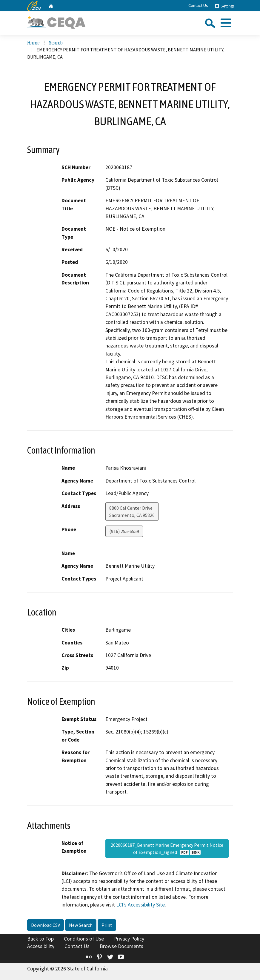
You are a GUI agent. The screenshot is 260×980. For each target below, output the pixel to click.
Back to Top (40, 939)
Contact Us (198, 5)
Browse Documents (121, 946)
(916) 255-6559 (124, 531)
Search (56, 42)
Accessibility (41, 946)
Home (33, 42)
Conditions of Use (84, 939)
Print (107, 925)
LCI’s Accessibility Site (140, 905)
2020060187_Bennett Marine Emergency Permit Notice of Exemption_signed (167, 849)
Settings (224, 6)
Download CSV (46, 925)
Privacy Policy (129, 939)
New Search (81, 925)
